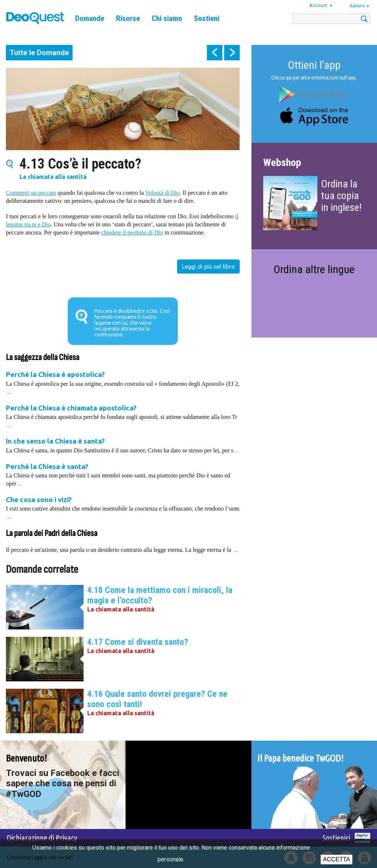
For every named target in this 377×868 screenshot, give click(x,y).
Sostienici (336, 838)
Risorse (128, 18)
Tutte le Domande (39, 53)
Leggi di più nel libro (208, 267)
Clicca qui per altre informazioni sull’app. (314, 78)
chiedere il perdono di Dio (132, 232)
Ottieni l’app (314, 65)
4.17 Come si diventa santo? (138, 642)
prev (215, 53)
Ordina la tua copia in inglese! (341, 196)
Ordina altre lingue (314, 269)
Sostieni (207, 18)
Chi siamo (167, 18)
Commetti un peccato (31, 193)
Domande (90, 18)
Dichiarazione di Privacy (42, 838)
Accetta (336, 859)
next (232, 53)
